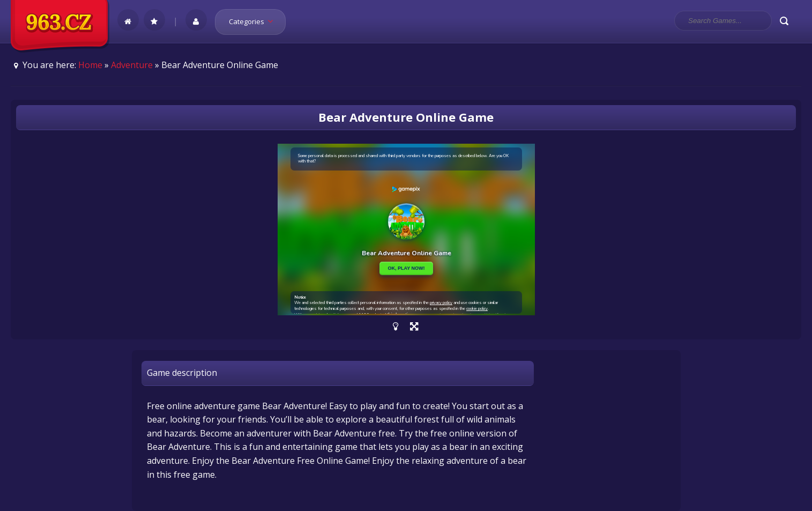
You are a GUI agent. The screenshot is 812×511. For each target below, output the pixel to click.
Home (90, 65)
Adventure (132, 65)
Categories (254, 21)
